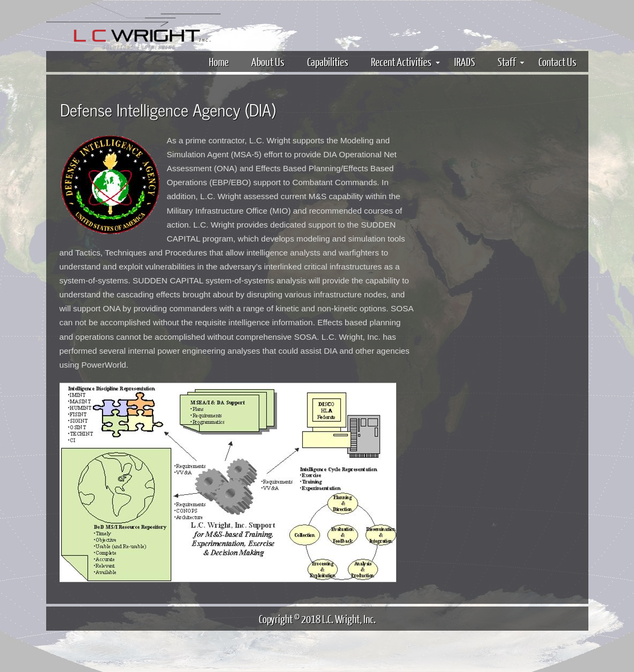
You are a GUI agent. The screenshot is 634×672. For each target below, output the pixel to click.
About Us (268, 61)
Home (219, 61)
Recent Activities (405, 61)
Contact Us (558, 61)
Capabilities (328, 61)
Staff (511, 61)
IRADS (465, 61)
